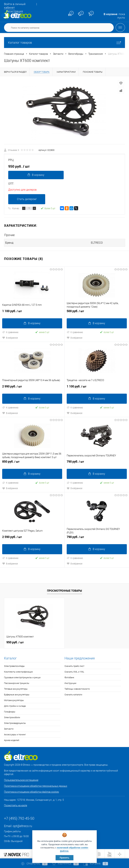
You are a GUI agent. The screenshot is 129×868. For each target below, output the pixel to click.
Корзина (96, 864)
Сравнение (34, 864)
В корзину (36, 175)
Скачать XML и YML (74, 671)
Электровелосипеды (14, 666)
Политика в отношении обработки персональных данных (36, 785)
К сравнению (10, 332)
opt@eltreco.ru (22, 825)
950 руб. (15, 642)
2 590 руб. (32, 538)
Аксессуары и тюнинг (15, 734)
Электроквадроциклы (15, 723)
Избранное (66, 864)
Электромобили (12, 717)
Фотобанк (69, 677)
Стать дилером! (27, 199)
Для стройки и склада (15, 705)
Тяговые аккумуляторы (16, 688)
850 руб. (32, 463)
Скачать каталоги (73, 694)
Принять (64, 858)
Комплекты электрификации (18, 671)
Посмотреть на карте (16, 805)
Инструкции (70, 683)
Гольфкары (10, 711)
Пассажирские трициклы (17, 683)
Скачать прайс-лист (74, 666)
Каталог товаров (64, 43)
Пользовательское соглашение (21, 780)
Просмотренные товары (64, 590)
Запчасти (9, 728)
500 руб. (97, 312)
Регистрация (14, 11)
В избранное (10, 338)
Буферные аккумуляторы (17, 694)
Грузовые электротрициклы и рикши (22, 677)
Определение (3, 15)
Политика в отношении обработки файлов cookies (31, 791)
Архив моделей (12, 740)
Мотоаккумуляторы (14, 700)
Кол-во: (16, 208)
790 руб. (97, 463)
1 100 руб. (32, 312)
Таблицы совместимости (77, 688)
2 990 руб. (32, 387)
